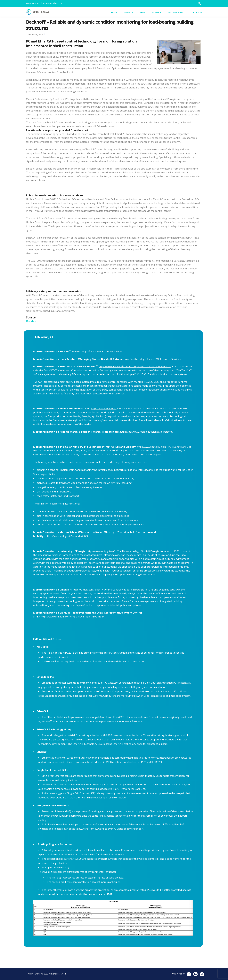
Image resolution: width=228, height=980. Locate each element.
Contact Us (196, 12)
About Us (128, 12)
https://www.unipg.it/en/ (101, 551)
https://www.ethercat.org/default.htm (89, 717)
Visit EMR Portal (176, 12)
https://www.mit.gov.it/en (151, 447)
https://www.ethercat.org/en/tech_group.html (162, 735)
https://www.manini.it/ (104, 408)
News (142, 12)
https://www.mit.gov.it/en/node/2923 (67, 536)
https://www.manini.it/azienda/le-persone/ (149, 432)
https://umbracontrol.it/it (87, 590)
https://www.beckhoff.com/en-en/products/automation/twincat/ (135, 366)
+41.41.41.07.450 (33, 3)
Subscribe (156, 12)
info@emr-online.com (52, 3)
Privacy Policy (178, 974)
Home (114, 12)
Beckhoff (32, 321)
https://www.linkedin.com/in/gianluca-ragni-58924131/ (72, 617)
